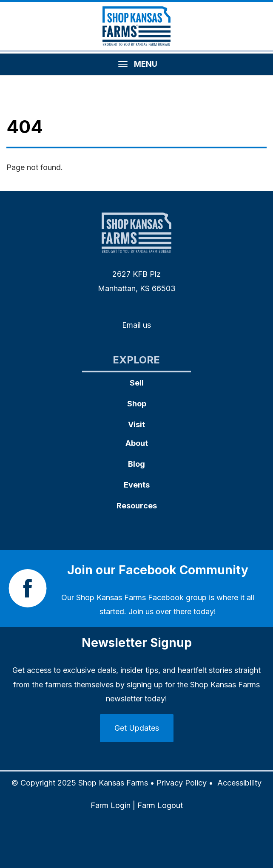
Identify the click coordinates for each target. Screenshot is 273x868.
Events (137, 485)
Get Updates (137, 728)
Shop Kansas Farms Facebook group (141, 597)
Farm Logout (160, 805)
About (137, 443)
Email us (136, 325)
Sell (137, 383)
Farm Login (111, 805)
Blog (136, 464)
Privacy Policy (182, 783)
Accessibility (239, 783)
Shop (137, 404)
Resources (137, 506)
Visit (136, 424)
